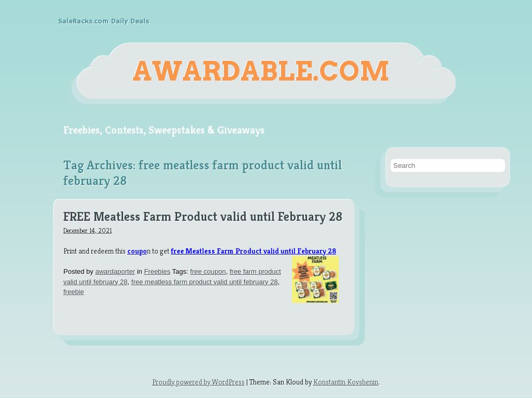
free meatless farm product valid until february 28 (205, 282)
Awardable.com (261, 71)
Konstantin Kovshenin (346, 382)
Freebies (157, 271)
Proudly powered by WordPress (198, 382)
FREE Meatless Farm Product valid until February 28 (203, 217)
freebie (74, 292)
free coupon (208, 271)
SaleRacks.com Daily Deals (104, 21)
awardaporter (115, 271)
